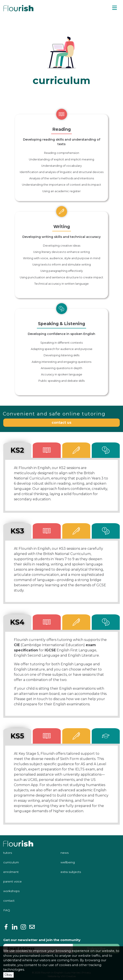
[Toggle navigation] (115, 8)
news (65, 853)
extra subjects (71, 872)
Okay (8, 975)
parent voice (12, 881)
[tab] (47, 450)
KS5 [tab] (17, 736)
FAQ (7, 910)
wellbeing (68, 862)
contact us (61, 423)
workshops (11, 891)
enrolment (11, 872)
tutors (8, 853)
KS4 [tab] (17, 622)
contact (9, 901)
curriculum (11, 862)
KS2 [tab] (17, 450)
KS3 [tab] (17, 531)
